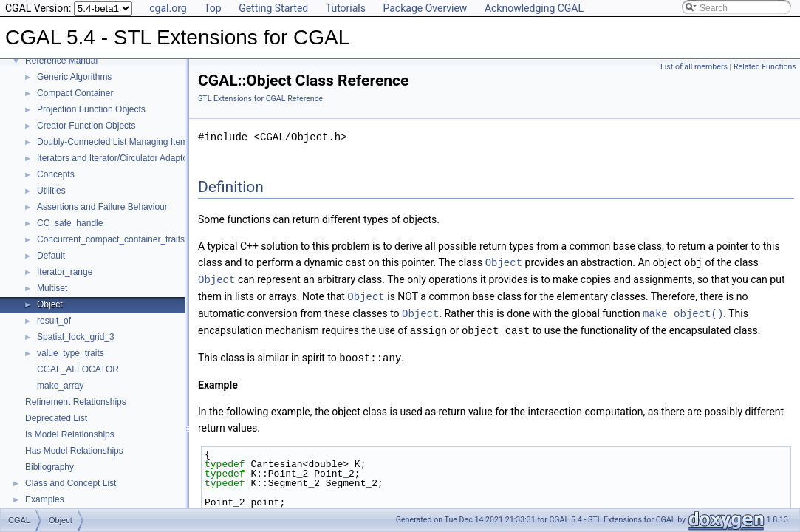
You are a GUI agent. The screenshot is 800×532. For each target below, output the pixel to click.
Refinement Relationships (76, 402)
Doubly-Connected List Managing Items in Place (131, 142)
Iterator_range (65, 272)
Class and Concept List (71, 483)
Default (51, 256)
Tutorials (346, 8)
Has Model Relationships (74, 451)
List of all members (694, 67)
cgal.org (168, 8)
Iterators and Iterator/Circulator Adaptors (116, 158)
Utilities (51, 191)
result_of (54, 321)
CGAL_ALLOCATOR (78, 369)
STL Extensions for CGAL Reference (260, 99)
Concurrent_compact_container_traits (111, 239)
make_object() (683, 311)
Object (50, 304)
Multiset (52, 288)
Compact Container (75, 93)
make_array (60, 386)
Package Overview (425, 8)
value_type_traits (71, 353)
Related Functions (765, 67)
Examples (45, 499)
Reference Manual (61, 61)
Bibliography (49, 467)
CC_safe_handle (70, 223)
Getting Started (273, 8)
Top (213, 8)
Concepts (56, 174)
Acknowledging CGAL (534, 8)
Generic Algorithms (74, 77)
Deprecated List (56, 418)
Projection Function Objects (91, 109)
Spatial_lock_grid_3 (76, 337)
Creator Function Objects (86, 126)
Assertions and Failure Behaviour (102, 207)
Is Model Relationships (70, 434)
